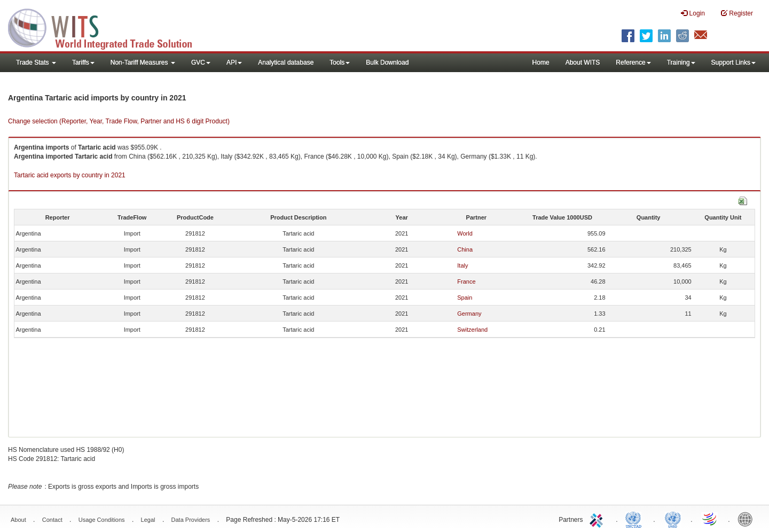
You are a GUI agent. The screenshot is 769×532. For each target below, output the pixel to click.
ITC (598, 519)
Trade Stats (36, 62)
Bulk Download (387, 62)
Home (541, 62)
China (465, 249)
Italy (462, 265)
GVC (201, 62)
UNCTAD (635, 519)
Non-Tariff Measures (143, 62)
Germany (469, 314)
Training (681, 62)
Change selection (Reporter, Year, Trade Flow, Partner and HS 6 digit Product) (119, 121)
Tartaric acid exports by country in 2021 (70, 175)
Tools (340, 62)
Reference (633, 62)
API (234, 62)
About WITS (583, 62)
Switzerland (472, 330)
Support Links (733, 62)
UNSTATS (673, 519)
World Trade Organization (710, 519)
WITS (107, 27)
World (465, 233)
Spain (465, 298)
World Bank (748, 519)
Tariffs (83, 62)
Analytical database (286, 62)
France (466, 281)
